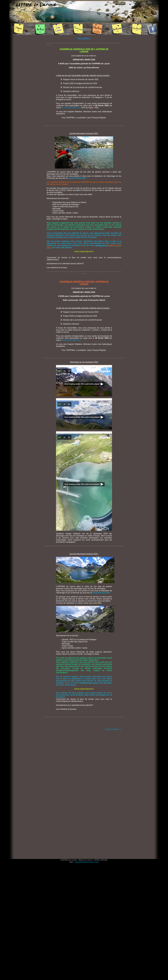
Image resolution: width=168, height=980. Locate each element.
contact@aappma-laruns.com (87, 862)
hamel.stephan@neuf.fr (71, 108)
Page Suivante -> (113, 729)
